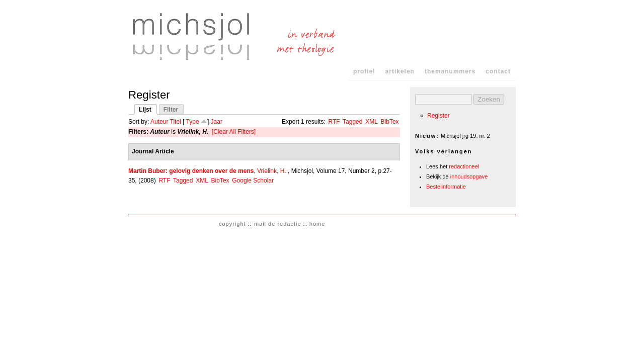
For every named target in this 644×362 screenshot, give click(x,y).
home (317, 224)
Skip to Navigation (496, 10)
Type (193, 122)
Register (438, 116)
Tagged (352, 122)
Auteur (159, 122)
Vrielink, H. (272, 171)
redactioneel (464, 166)
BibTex (390, 122)
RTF (334, 122)
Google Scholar (253, 180)
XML (372, 122)
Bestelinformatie (446, 187)
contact (498, 71)
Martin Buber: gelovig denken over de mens (191, 171)
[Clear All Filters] (234, 132)
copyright (232, 224)
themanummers (450, 71)
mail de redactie (278, 224)
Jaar (217, 122)
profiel (364, 71)
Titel (176, 122)
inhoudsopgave (469, 176)
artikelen (400, 71)
